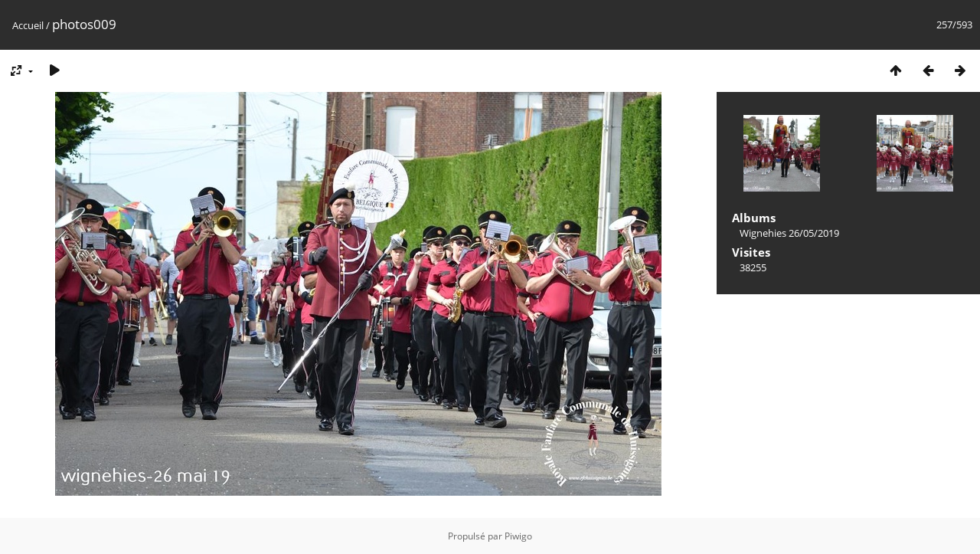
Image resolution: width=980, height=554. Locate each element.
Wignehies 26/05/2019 (789, 233)
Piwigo (518, 536)
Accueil (28, 25)
